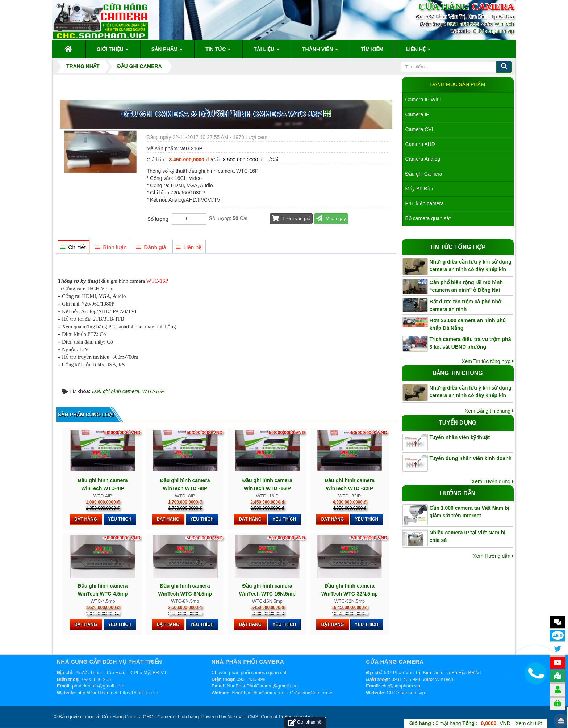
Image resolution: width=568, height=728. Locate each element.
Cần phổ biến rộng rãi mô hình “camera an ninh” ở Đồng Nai (466, 286)
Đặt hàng (86, 519)
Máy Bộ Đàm (420, 189)
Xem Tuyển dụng (493, 481)
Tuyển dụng (458, 423)
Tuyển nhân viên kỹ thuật (460, 437)
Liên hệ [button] (418, 51)
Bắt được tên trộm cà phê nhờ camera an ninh (466, 305)
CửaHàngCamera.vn (312, 693)
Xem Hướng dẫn (493, 556)
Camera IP (417, 114)
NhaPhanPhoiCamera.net (259, 693)
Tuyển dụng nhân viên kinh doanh (471, 458)
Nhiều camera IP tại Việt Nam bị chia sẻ (468, 536)
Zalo (558, 635)
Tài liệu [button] (266, 51)
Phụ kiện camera (425, 203)
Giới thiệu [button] (113, 51)
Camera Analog (423, 159)
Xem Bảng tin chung (489, 411)
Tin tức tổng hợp (458, 247)
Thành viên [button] (320, 51)
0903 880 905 (97, 679)
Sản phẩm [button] (167, 51)
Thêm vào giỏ (291, 218)
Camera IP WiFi (423, 100)
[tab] (73, 247)
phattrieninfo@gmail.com (98, 686)
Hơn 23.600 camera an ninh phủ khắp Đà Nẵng (468, 324)
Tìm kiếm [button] (372, 49)
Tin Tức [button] (218, 51)
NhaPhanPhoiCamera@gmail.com (263, 686)
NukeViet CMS (243, 717)
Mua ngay (331, 218)
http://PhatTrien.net (97, 693)
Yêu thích (120, 519)
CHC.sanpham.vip (493, 31)
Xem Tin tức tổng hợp (488, 361)
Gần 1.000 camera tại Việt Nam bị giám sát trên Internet (469, 512)
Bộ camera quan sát (428, 218)
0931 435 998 (463, 24)
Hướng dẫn (458, 493)
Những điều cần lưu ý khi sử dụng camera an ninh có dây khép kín (471, 266)
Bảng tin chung (458, 373)
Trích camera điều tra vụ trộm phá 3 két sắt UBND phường (470, 343)
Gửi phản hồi (305, 722)
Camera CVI (419, 129)
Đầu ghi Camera (424, 174)
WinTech (504, 24)
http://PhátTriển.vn (139, 693)
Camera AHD (420, 144)
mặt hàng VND (460, 723)
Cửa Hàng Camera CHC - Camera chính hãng (150, 717)
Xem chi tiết (529, 723)
